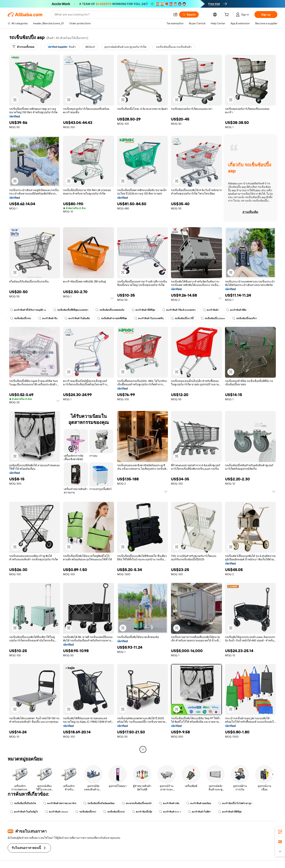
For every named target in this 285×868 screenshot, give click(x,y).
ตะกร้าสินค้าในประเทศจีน (149, 318)
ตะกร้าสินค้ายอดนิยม (199, 803)
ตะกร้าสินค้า (211, 310)
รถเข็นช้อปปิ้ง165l (114, 812)
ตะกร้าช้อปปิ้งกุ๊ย (142, 812)
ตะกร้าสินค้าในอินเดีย (77, 318)
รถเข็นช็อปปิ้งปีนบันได (23, 803)
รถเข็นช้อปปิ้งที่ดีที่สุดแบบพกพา (71, 310)
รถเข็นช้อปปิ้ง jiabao (213, 318)
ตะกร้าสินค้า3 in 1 (170, 812)
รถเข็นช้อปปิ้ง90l (86, 812)
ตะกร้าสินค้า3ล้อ (169, 803)
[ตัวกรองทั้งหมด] (23, 47)
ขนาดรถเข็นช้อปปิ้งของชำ (137, 803)
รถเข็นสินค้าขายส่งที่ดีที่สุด (112, 318)
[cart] (227, 15)
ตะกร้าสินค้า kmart (57, 812)
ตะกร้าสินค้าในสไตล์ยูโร (24, 812)
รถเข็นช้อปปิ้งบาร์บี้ (182, 318)
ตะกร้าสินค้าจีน (48, 318)
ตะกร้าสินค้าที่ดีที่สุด (143, 310)
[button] (175, 15)
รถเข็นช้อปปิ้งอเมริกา (245, 318)
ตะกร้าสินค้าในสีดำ (199, 812)
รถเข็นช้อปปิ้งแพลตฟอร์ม (110, 310)
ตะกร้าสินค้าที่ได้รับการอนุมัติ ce (28, 310)
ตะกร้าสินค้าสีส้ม (236, 310)
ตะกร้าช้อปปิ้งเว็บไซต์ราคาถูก (235, 803)
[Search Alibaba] (112, 15)
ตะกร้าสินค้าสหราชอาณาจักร (60, 803)
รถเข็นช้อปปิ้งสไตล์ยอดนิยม (99, 803)
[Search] (189, 15)
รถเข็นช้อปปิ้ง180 (21, 318)
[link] (280, 832)
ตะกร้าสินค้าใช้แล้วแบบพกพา (179, 310)
